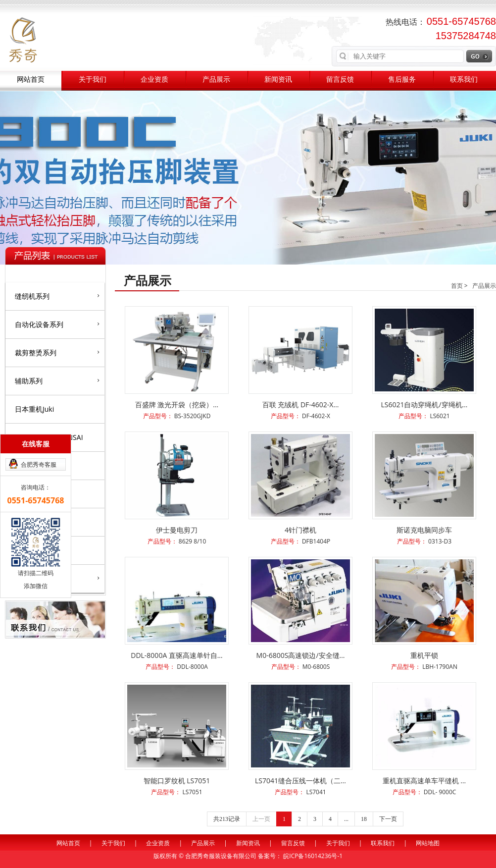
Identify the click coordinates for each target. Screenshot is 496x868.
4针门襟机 (300, 530)
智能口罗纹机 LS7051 (177, 781)
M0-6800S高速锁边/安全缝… (301, 655)
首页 (457, 286)
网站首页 (31, 80)
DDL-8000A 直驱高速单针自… (177, 655)
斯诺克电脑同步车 (424, 530)
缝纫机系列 (57, 296)
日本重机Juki (34, 409)
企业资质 (154, 80)
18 (364, 819)
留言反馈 (340, 80)
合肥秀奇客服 (39, 464)
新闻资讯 (278, 80)
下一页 (388, 819)
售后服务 (402, 80)
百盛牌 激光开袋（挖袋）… (177, 405)
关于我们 (93, 80)
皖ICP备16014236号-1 (313, 856)
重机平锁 (424, 655)
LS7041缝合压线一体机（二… (300, 781)
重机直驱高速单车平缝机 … (424, 781)
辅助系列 (57, 380)
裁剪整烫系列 (57, 352)
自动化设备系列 (57, 324)
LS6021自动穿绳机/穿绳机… (424, 405)
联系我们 (464, 80)
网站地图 (428, 843)
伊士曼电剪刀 (177, 530)
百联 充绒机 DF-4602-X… (301, 405)
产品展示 (216, 80)
